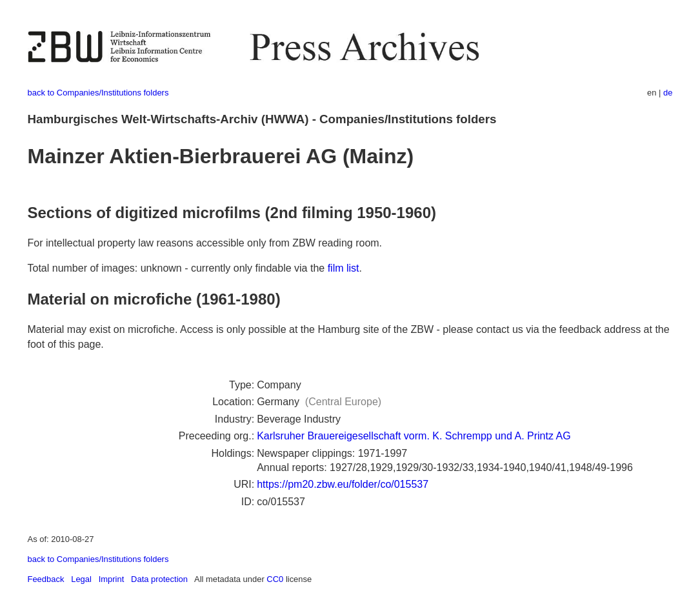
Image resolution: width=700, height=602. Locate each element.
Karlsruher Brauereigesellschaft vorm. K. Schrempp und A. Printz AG (414, 436)
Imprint (112, 579)
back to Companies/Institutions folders (98, 93)
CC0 (275, 579)
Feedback (46, 579)
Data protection (159, 579)
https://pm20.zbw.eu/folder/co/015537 (343, 484)
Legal (81, 579)
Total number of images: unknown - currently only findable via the (178, 268)
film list (344, 268)
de (668, 93)
